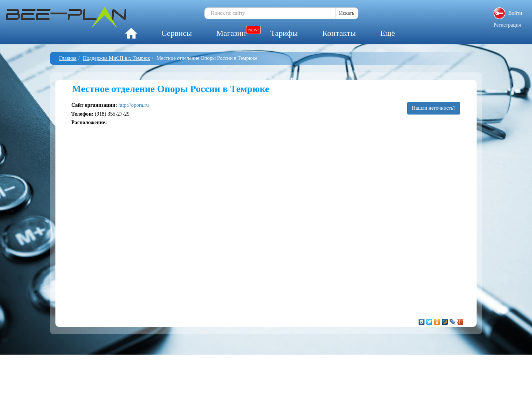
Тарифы (284, 33)
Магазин (231, 33)
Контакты (339, 33)
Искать (347, 13)
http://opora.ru (133, 105)
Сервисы (177, 33)
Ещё (388, 33)
